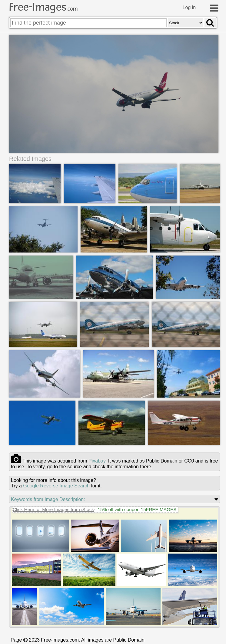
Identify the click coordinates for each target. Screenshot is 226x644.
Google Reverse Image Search (56, 486)
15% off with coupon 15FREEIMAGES (137, 509)
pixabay (97, 461)
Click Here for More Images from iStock (53, 509)
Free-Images (43, 7)
